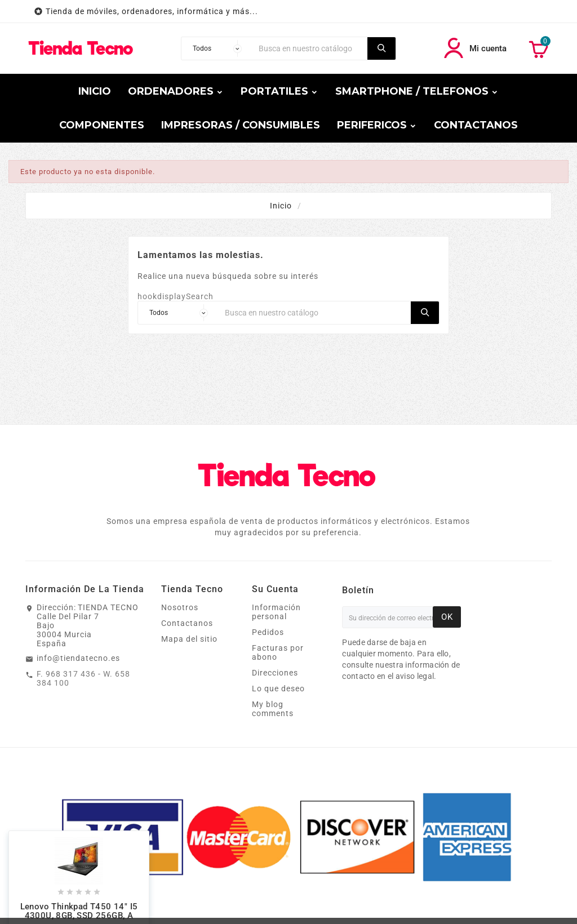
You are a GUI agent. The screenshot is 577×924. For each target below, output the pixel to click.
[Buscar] (310, 48)
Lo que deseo (278, 688)
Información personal (276, 612)
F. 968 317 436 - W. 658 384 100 (83, 678)
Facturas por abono (278, 652)
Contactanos (187, 623)
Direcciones (275, 673)
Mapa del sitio (189, 639)
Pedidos (268, 632)
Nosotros (180, 607)
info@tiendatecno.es (78, 658)
